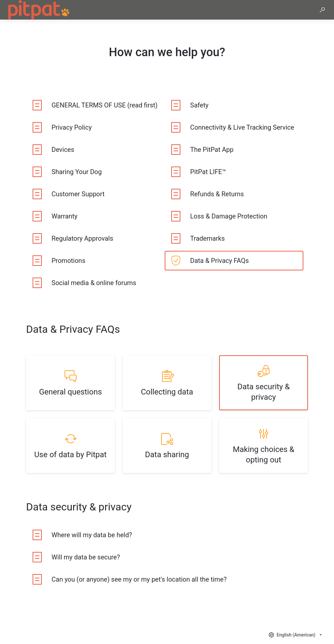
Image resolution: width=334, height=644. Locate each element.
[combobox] (296, 635)
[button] (322, 10)
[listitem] (95, 105)
